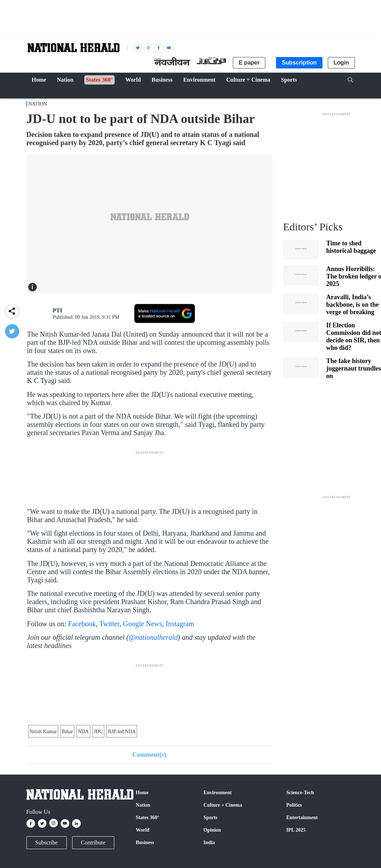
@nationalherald (153, 637)
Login (341, 63)
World (142, 830)
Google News (143, 624)
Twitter (109, 624)
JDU (99, 732)
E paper (249, 63)
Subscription (299, 63)
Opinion (212, 830)
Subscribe (47, 843)
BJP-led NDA (122, 732)
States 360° (147, 818)
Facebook (82, 624)
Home (142, 793)
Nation (38, 104)
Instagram (180, 624)
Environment (218, 793)
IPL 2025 (296, 830)
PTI (58, 310)
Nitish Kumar (43, 732)
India (209, 843)
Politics (294, 805)
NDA (83, 732)
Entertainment (302, 818)
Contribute (93, 843)
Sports (210, 818)
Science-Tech (300, 793)
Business (145, 843)
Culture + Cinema (223, 805)
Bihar (67, 732)
